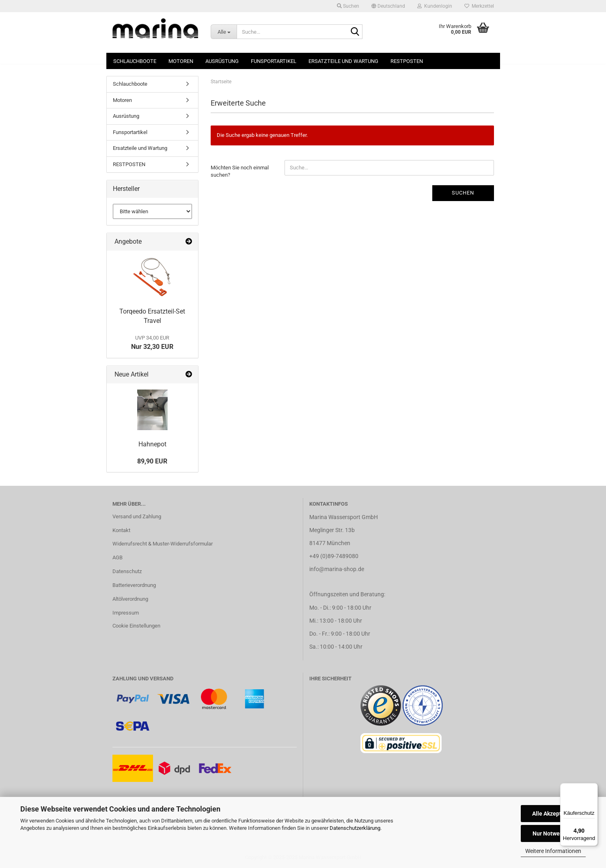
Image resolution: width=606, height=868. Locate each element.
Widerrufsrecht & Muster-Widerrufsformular (163, 544)
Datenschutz (127, 571)
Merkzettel (479, 6)
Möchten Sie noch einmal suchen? (240, 171)
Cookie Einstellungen (136, 626)
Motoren (181, 61)
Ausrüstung (222, 61)
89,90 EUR (152, 461)
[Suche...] (224, 32)
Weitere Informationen (553, 851)
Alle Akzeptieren (553, 814)
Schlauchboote (135, 61)
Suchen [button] (348, 6)
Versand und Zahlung (137, 516)
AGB (118, 557)
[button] (388, 6)
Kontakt (121, 530)
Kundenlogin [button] (435, 6)
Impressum (126, 613)
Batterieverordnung (134, 585)
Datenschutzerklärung (355, 828)
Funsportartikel (274, 61)
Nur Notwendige (553, 833)
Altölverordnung (130, 599)
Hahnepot (152, 444)
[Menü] (593, 788)
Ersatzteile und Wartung (343, 61)
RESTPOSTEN (407, 61)
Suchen (463, 193)
